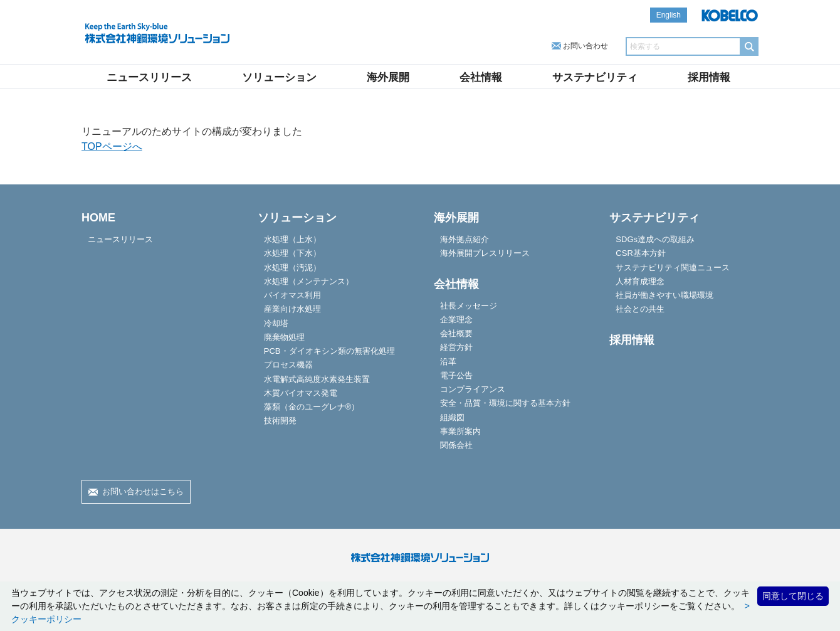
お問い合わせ (585, 46)
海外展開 (388, 77)
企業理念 (456, 320)
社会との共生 (640, 309)
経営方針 (456, 347)
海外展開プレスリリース (485, 253)
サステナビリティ (595, 77)
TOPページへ (112, 146)
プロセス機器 (288, 365)
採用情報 (709, 77)
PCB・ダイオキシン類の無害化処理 (329, 351)
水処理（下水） (292, 253)
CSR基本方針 (640, 253)
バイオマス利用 (292, 295)
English (669, 15)
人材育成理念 (640, 281)
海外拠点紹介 (465, 239)
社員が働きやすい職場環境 (664, 295)
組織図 (452, 417)
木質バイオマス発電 (301, 393)
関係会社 (456, 445)
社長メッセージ (469, 306)
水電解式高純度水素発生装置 (317, 379)
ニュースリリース (149, 77)
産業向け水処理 (292, 309)
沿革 (448, 362)
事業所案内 (460, 431)
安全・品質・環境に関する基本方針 (505, 403)
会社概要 (456, 333)
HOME (98, 218)
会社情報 (481, 77)
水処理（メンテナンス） (309, 281)
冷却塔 (276, 323)
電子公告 (456, 375)
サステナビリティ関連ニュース (673, 268)
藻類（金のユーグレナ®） (312, 407)
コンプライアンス (473, 389)
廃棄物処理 (284, 337)
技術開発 (280, 421)
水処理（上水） (292, 239)
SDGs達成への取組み (655, 239)
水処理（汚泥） (292, 268)
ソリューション (279, 77)
